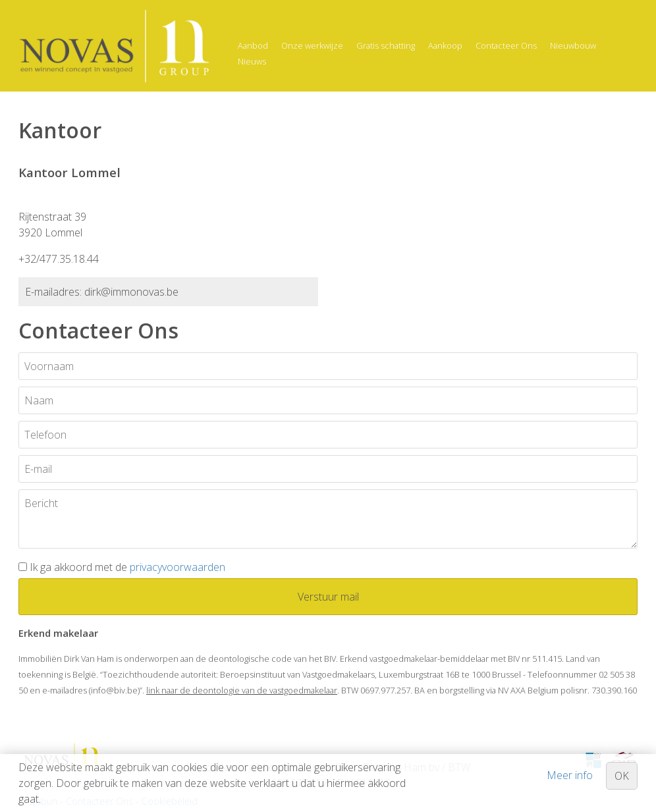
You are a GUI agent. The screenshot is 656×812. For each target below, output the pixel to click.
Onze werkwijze (312, 45)
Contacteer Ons (506, 45)
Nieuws (252, 61)
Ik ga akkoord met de (127, 567)
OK (622, 776)
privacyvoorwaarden (178, 567)
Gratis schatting (386, 45)
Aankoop (445, 45)
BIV (330, 659)
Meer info (570, 775)
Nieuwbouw (573, 45)
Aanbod (253, 45)
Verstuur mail (328, 597)
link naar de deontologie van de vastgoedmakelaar (242, 690)
